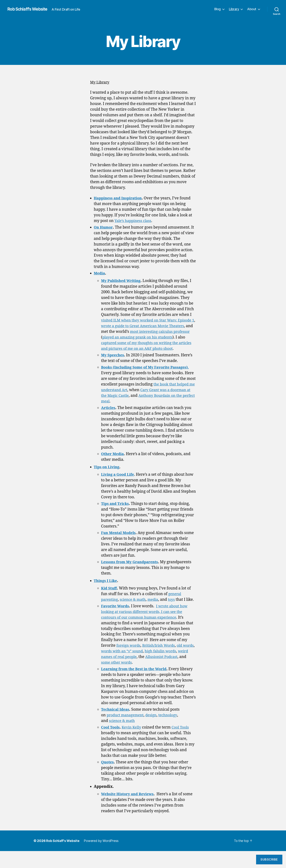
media (156, 605)
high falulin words (177, 662)
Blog (218, 9)
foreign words (129, 657)
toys (175, 605)
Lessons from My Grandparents (131, 568)
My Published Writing (122, 281)
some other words (125, 674)
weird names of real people (126, 668)
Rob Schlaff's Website (29, 9)
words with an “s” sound (137, 662)
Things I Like (106, 586)
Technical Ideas (116, 726)
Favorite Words (116, 617)
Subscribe (269, 859)
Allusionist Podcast (176, 668)
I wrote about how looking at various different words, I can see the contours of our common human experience (146, 623)
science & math (135, 605)
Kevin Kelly (133, 744)
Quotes (108, 779)
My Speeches (113, 361)
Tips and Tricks (116, 509)
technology (171, 732)
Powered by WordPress (102, 858)
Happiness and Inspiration (119, 198)
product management (126, 732)
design (154, 732)
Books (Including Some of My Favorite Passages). (148, 373)
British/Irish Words (161, 657)
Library (234, 9)
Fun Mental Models (119, 539)
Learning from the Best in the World (136, 680)
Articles (109, 413)
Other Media (113, 460)
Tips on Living (107, 473)
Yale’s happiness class (134, 221)
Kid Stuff (109, 594)
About (252, 9)
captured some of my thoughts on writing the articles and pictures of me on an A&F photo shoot (146, 349)
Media (100, 273)
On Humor (104, 227)
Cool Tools (111, 744)
